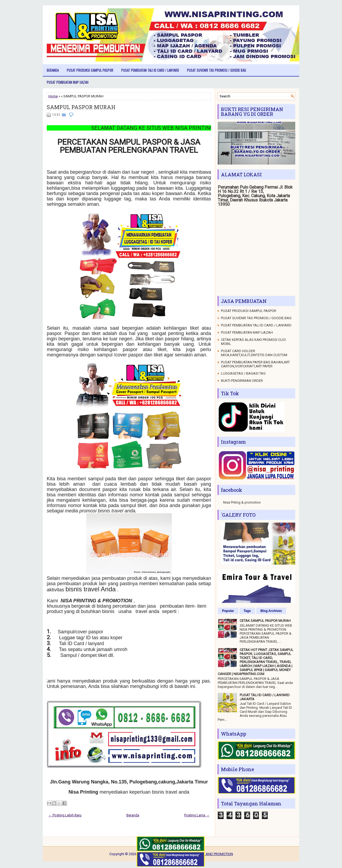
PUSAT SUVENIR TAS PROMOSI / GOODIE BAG (217, 70)
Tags (247, 611)
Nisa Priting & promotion (242, 502)
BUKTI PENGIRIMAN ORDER (242, 381)
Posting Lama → (197, 815)
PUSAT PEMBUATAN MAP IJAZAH (68, 82)
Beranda (53, 70)
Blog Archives (271, 611)
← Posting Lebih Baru (65, 815)
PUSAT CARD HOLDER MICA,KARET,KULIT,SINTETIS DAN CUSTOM (254, 353)
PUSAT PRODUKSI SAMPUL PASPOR (90, 70)
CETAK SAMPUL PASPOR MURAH (265, 621)
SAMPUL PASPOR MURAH (81, 107)
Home (53, 96)
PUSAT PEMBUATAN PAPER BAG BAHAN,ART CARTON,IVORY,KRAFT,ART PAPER (255, 364)
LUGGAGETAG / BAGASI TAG (243, 373)
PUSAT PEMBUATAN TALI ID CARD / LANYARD (150, 70)
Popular (228, 611)
